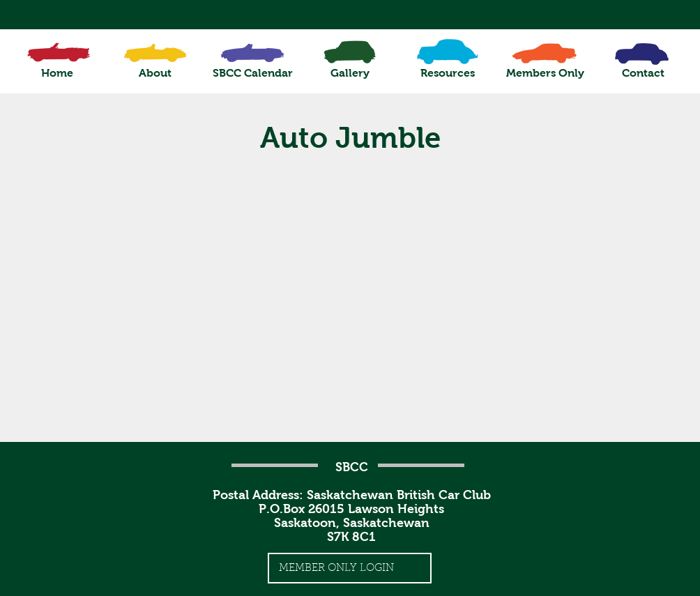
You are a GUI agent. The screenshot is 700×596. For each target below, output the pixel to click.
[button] (155, 73)
